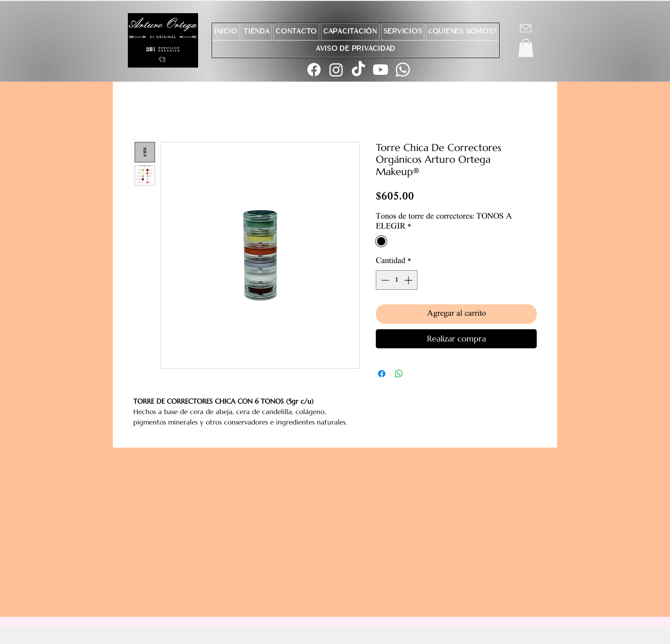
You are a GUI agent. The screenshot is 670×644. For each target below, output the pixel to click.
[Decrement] (384, 280)
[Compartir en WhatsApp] (399, 374)
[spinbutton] (397, 280)
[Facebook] (314, 70)
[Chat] (526, 28)
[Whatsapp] (403, 70)
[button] (526, 48)
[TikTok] (358, 70)
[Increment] (409, 280)
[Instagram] (336, 70)
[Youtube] (381, 70)
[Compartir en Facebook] (382, 374)
